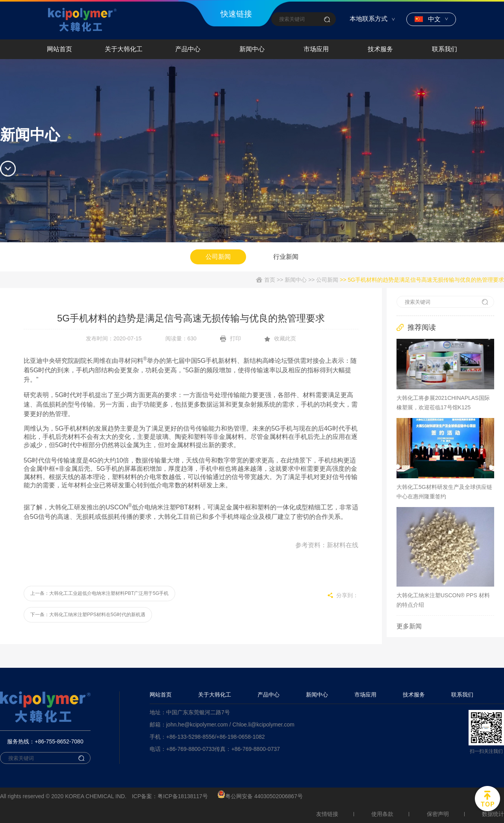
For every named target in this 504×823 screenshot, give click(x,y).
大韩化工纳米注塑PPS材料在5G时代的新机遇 (97, 615)
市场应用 (365, 695)
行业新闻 (286, 257)
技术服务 (414, 695)
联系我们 (462, 695)
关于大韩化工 (215, 695)
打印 (231, 339)
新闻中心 (296, 280)
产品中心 (269, 695)
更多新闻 (409, 626)
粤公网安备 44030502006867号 (260, 796)
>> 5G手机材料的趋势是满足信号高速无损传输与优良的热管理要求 (421, 280)
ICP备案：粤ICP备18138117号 (170, 796)
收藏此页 (280, 339)
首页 (270, 280)
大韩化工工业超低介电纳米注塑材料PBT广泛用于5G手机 (109, 593)
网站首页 (161, 695)
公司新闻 (218, 257)
